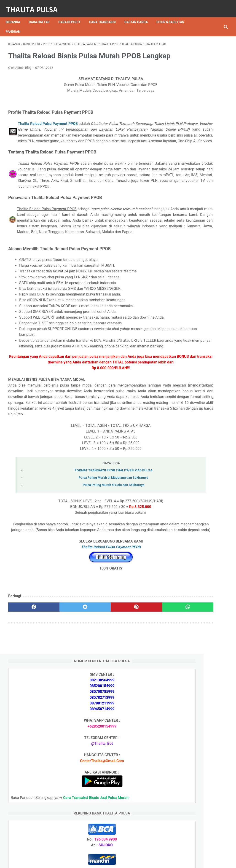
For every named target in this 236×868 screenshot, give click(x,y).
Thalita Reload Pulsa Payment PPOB (46, 136)
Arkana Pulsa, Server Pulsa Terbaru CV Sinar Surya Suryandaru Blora (197, 652)
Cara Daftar (42, 16)
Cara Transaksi (105, 16)
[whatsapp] (136, 683)
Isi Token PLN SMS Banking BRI (201, 747)
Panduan (52, 25)
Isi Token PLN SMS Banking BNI (201, 739)
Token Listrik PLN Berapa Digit (200, 818)
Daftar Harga (139, 16)
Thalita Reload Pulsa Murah (103, 861)
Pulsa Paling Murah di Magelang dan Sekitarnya (84, 547)
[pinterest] (100, 683)
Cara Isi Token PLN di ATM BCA (201, 810)
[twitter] (63, 683)
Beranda (15, 16)
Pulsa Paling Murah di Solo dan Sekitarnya (84, 555)
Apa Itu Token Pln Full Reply (198, 536)
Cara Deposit (72, 16)
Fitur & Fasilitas (22, 25)
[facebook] (27, 683)
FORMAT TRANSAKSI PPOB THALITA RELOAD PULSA (84, 540)
